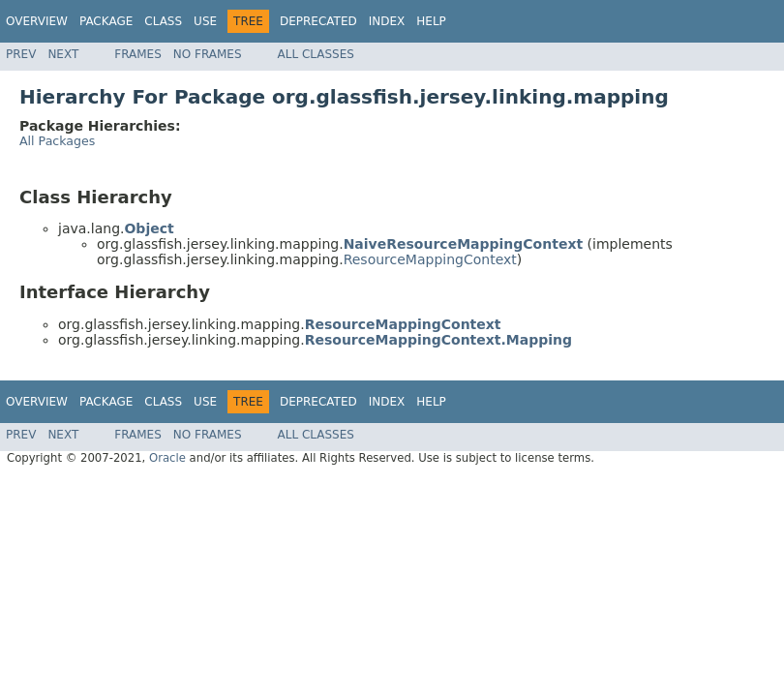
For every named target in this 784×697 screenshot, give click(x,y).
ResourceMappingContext (430, 259)
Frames (138, 54)
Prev (21, 54)
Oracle (167, 458)
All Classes (316, 54)
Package (106, 21)
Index (387, 21)
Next (63, 54)
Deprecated (318, 21)
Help (431, 21)
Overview (37, 21)
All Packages (57, 141)
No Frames (208, 54)
